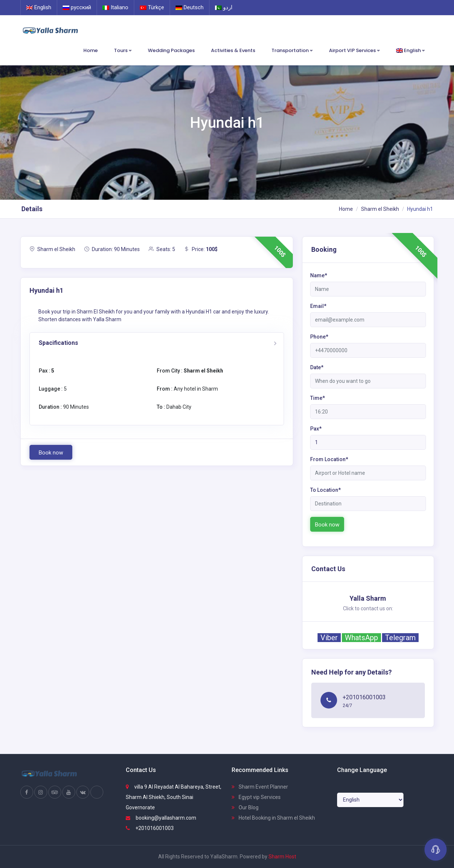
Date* (317, 367)
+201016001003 (150, 828)
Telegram (400, 638)
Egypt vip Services (256, 797)
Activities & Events (233, 50)
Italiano (115, 7)
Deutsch (190, 7)
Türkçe (152, 7)
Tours (123, 51)
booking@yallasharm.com (161, 818)
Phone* (319, 337)
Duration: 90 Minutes (112, 249)
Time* (318, 398)
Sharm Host (282, 857)
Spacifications (58, 343)
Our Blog (245, 807)
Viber (329, 638)
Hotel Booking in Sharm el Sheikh (273, 818)
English (39, 7)
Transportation (292, 51)
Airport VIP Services (354, 51)
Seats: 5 (162, 249)
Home (91, 50)
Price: (201, 249)
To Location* (325, 490)
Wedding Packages (171, 50)
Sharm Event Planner (260, 787)
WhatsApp (361, 638)
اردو (224, 7)
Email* (318, 306)
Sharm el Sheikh (380, 209)
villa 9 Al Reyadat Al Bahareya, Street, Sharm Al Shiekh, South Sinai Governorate (174, 797)
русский (77, 7)
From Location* (329, 459)
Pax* (316, 429)
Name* (319, 275)
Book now (51, 453)
